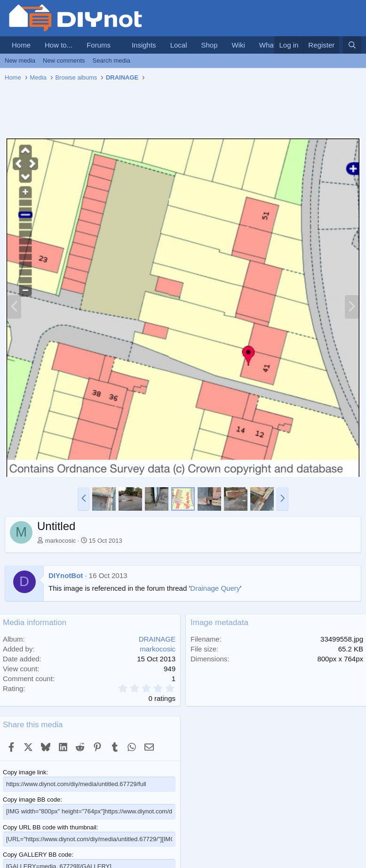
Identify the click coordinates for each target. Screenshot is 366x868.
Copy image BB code (32, 800)
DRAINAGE (157, 639)
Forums (99, 45)
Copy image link (25, 772)
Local (179, 45)
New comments (64, 60)
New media (20, 60)
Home (21, 45)
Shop (209, 45)
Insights (144, 45)
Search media (111, 60)
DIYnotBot (66, 575)
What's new (277, 45)
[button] (118, 45)
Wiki (239, 45)
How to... (59, 45)
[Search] (352, 45)
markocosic (61, 541)
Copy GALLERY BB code (37, 855)
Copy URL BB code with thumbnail (50, 827)
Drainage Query (215, 588)
